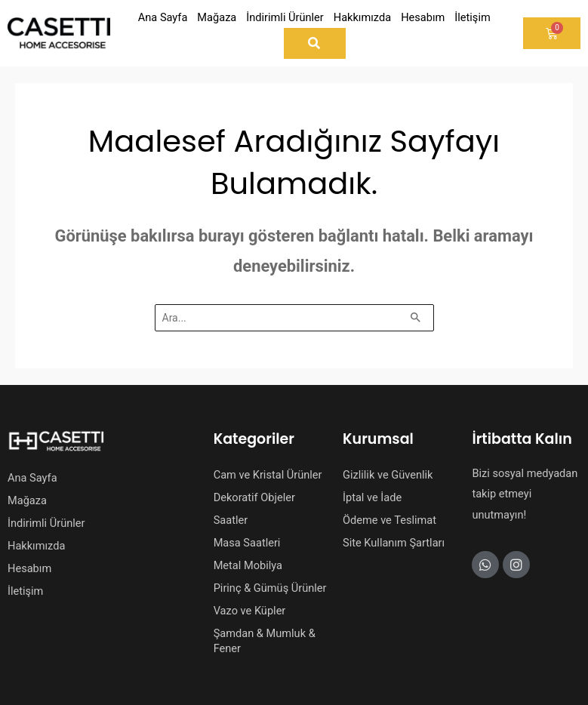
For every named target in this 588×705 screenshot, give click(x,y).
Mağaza (27, 500)
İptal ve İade (372, 497)
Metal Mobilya (248, 565)
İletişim (25, 591)
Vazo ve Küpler (250, 611)
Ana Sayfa (32, 478)
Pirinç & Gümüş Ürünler (270, 588)
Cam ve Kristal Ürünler (268, 475)
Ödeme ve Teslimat (389, 520)
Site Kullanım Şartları (394, 543)
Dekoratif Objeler (254, 497)
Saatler (231, 520)
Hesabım (29, 568)
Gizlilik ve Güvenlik (388, 475)
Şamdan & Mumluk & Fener (265, 641)
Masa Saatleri (247, 543)
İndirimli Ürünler (46, 523)
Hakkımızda (36, 546)
